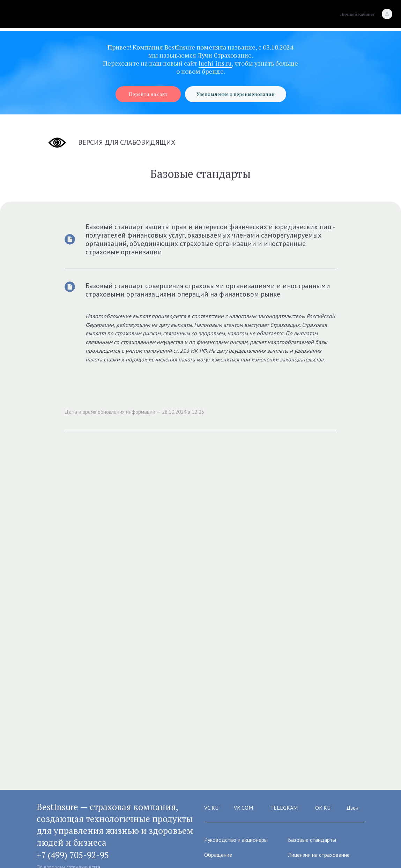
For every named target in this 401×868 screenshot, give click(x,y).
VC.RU (211, 808)
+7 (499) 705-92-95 (73, 855)
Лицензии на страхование (319, 855)
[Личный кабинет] (387, 14)
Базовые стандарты (312, 840)
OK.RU (323, 808)
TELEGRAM (284, 808)
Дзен (352, 808)
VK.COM (243, 808)
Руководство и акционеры (236, 840)
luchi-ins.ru (215, 63)
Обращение (218, 855)
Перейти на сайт (148, 94)
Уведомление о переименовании (236, 94)
